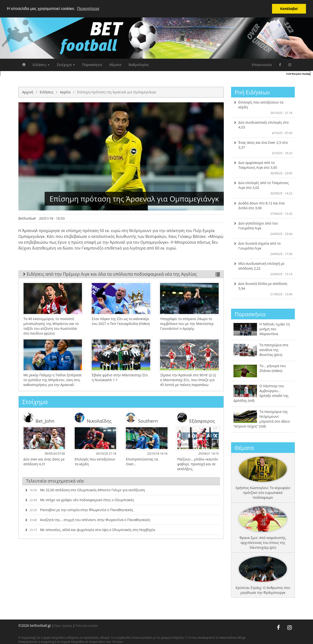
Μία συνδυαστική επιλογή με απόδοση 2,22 (263, 269)
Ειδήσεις (41, 65)
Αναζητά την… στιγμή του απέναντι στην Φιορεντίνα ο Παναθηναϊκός (88, 520)
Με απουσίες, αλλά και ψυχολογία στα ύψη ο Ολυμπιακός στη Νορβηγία (90, 530)
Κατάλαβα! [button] (289, 9)
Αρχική (28, 92)
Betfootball (27, 218)
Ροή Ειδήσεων (252, 92)
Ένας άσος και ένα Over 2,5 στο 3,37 (263, 148)
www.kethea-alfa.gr (233, 638)
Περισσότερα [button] (88, 9)
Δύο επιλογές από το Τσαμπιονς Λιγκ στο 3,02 (263, 188)
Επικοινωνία (262, 65)
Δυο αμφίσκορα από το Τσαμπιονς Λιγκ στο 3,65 (263, 168)
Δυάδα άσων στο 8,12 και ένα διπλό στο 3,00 (263, 208)
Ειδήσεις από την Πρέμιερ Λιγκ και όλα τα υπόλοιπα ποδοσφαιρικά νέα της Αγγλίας (121, 274)
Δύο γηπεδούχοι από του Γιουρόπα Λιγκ (263, 228)
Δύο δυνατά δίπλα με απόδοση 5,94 (263, 289)
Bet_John (38, 418)
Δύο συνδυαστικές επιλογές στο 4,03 (263, 128)
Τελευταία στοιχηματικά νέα (55, 481)
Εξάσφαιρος (196, 418)
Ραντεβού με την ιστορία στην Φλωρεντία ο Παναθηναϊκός (79, 510)
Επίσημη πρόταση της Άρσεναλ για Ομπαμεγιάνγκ (117, 92)
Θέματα (115, 65)
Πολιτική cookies (87, 626)
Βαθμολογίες (139, 65)
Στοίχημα (66, 65)
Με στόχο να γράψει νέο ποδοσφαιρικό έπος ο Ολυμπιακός (80, 500)
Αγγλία (65, 92)
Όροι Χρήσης (63, 626)
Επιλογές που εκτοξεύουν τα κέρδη (263, 107)
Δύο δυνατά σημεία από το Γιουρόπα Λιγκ (263, 249)
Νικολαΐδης (93, 418)
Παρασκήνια (92, 65)
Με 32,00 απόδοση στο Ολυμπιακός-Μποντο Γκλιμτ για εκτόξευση (85, 490)
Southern (141, 418)
